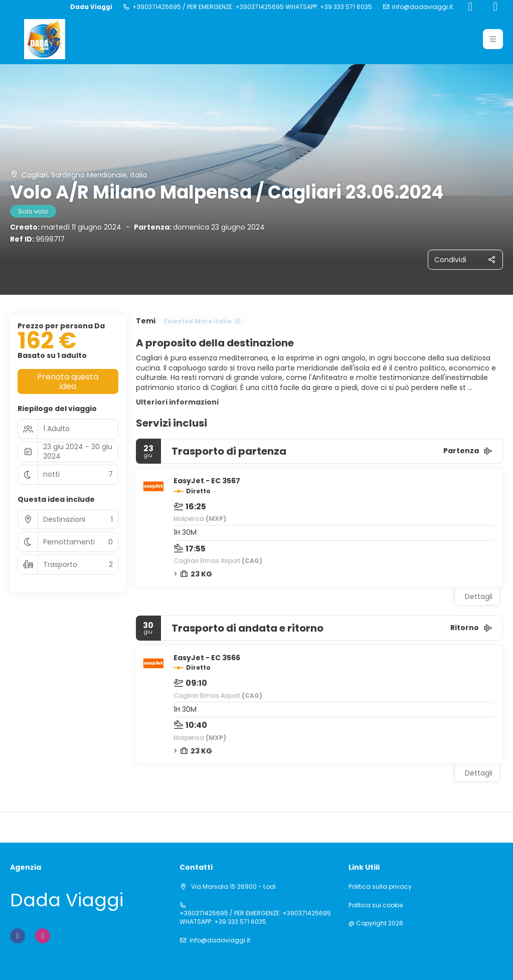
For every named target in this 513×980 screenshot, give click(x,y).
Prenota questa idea (68, 381)
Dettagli (479, 597)
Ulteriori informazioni (177, 402)
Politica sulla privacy (380, 887)
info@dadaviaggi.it (422, 7)
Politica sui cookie (376, 905)
